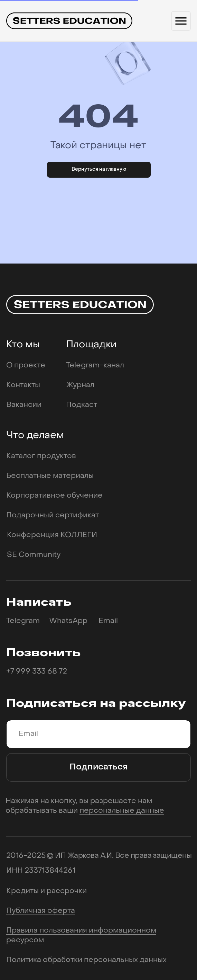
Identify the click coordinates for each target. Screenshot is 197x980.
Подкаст (82, 405)
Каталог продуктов (41, 456)
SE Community (34, 555)
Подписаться (98, 767)
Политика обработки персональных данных (86, 960)
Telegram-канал (95, 366)
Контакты (23, 385)
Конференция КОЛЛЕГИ (52, 535)
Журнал (80, 385)
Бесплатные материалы (50, 476)
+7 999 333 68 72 (37, 672)
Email (108, 621)
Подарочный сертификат (53, 515)
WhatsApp (68, 621)
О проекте (26, 366)
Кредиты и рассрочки (46, 891)
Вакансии (24, 405)
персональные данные (122, 811)
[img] (69, 21)
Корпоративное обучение (54, 496)
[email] (98, 734)
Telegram (23, 621)
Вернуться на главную (99, 170)
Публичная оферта (41, 911)
